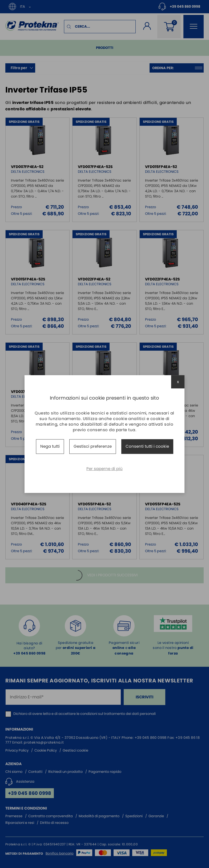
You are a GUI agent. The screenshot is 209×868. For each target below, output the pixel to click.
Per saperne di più (104, 469)
